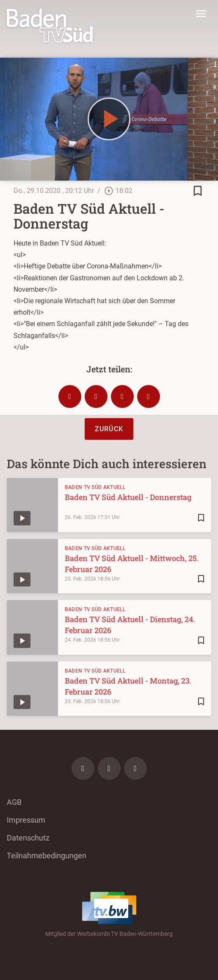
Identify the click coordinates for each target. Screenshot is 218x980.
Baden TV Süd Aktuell (95, 487)
